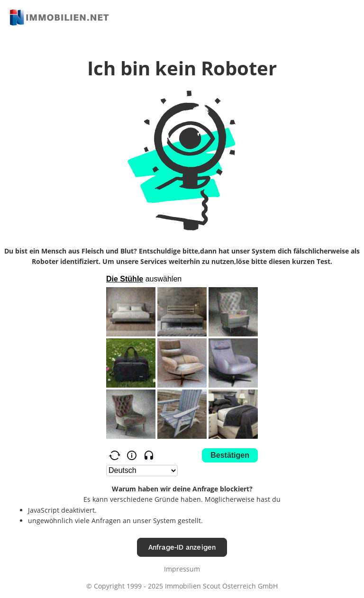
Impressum (182, 569)
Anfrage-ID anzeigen (182, 547)
